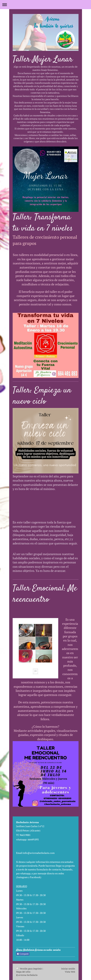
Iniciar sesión (68, 969)
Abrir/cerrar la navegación (45, 5)
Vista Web (70, 972)
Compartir (23, 954)
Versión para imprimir (29, 969)
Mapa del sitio (23, 972)
